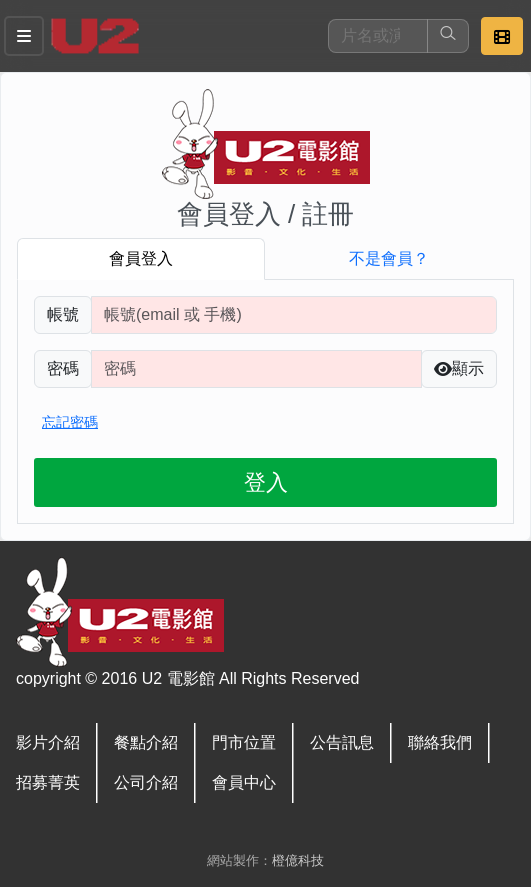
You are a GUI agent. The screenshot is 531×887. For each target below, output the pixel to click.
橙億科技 (298, 860)
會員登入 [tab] (141, 258)
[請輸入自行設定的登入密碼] (256, 369)
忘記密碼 (70, 422)
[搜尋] (378, 36)
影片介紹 (48, 742)
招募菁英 (48, 782)
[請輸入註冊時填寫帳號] (294, 315)
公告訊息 (342, 742)
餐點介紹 (146, 742)
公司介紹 (146, 782)
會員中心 (244, 782)
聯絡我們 (440, 742)
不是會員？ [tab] (389, 258)
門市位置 (244, 742)
